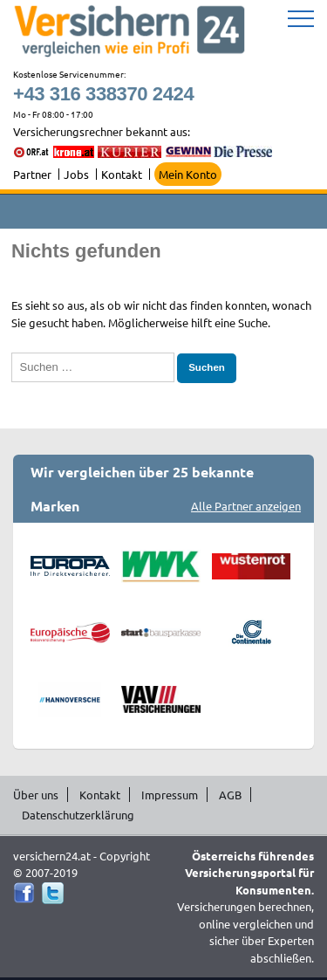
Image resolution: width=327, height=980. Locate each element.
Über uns (36, 795)
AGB (230, 795)
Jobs (76, 174)
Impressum (170, 795)
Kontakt (122, 174)
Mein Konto (188, 174)
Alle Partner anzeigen (246, 506)
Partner (32, 174)
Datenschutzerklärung (78, 815)
